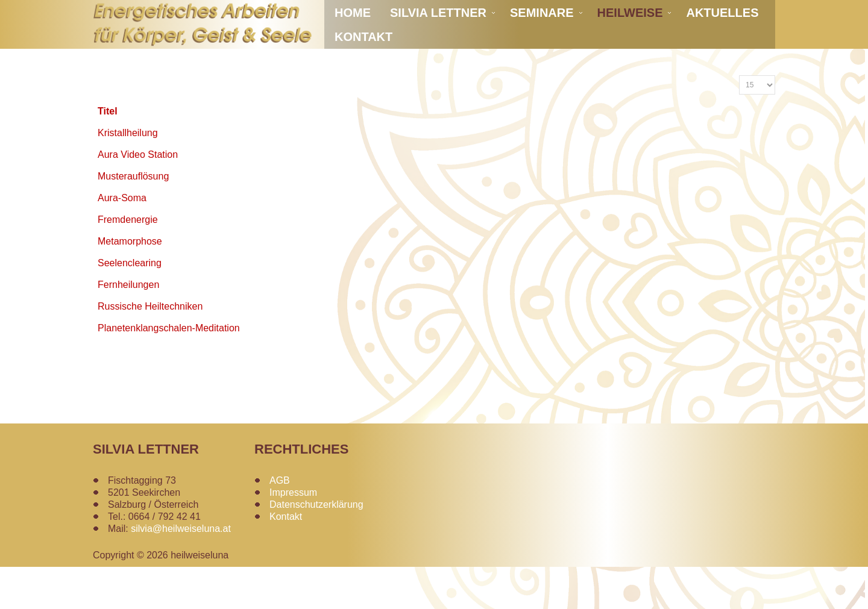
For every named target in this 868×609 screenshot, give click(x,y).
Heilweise (630, 42)
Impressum (293, 535)
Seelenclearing (130, 305)
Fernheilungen (128, 327)
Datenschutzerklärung (316, 547)
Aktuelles (722, 42)
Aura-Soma (122, 240)
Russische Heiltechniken (150, 348)
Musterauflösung (133, 218)
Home (353, 42)
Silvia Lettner (438, 42)
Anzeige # (739, 118)
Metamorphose (130, 283)
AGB (280, 523)
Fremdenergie (128, 262)
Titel (108, 153)
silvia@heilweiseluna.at (181, 571)
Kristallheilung (128, 175)
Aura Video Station (138, 197)
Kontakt (363, 66)
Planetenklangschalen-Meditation (169, 370)
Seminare (542, 42)
